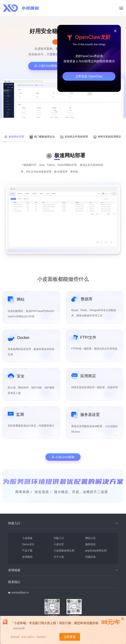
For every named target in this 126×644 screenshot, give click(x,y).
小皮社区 (59, 544)
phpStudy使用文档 (96, 551)
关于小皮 (59, 557)
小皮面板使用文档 (64, 551)
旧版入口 (59, 538)
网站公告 (90, 538)
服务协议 (90, 544)
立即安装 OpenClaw (89, 76)
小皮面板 (27, 538)
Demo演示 (28, 544)
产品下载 (27, 551)
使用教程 (27, 557)
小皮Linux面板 (46, 66)
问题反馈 (90, 557)
